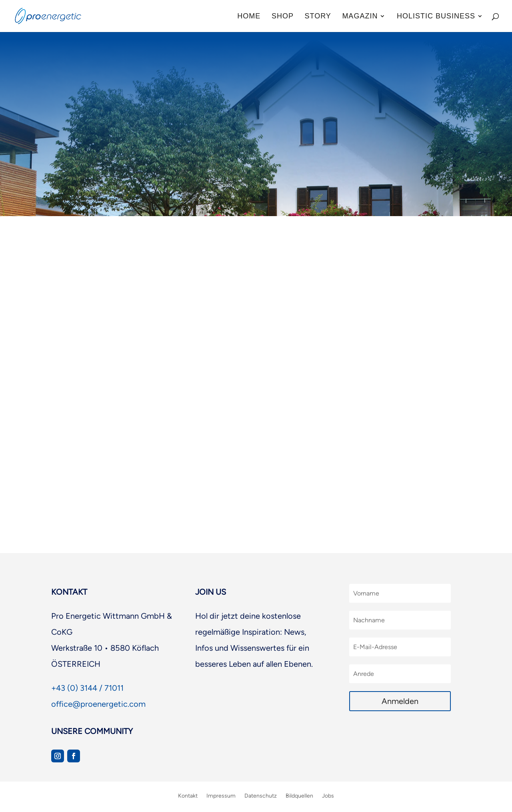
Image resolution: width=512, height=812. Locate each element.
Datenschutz (261, 796)
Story (318, 17)
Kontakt (188, 796)
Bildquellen (299, 796)
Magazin (360, 17)
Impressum (221, 796)
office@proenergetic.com (98, 704)
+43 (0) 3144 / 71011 (87, 688)
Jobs (328, 796)
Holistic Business (436, 17)
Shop (283, 17)
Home (249, 17)
